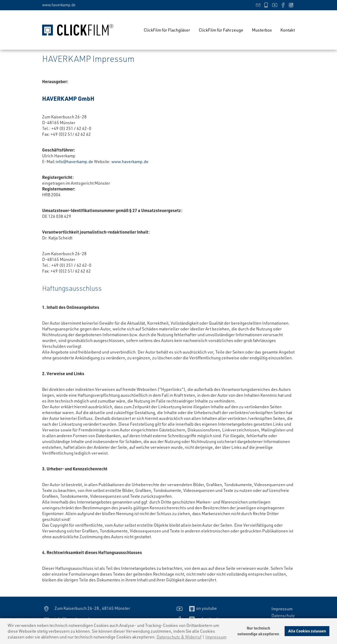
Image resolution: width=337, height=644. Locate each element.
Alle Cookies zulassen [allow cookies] (307, 631)
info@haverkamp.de (75, 161)
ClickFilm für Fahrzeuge (221, 30)
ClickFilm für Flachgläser (167, 30)
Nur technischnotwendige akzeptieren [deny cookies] (258, 631)
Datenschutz (283, 615)
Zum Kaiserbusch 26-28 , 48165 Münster (86, 608)
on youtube (196, 608)
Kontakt (288, 30)
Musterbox (262, 30)
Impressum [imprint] (216, 637)
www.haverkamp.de (59, 5)
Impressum (282, 609)
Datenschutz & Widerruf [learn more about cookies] (179, 637)
